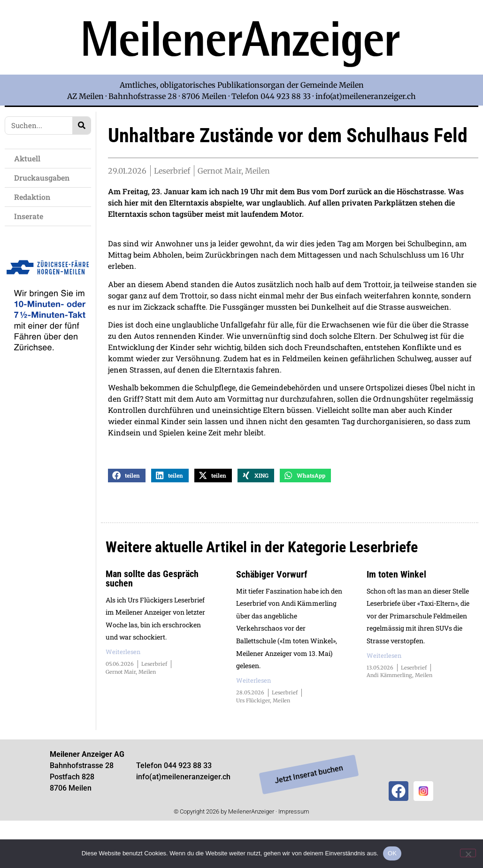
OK (392, 853)
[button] (127, 512)
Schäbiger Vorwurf (272, 611)
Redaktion (34, 197)
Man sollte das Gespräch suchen (152, 615)
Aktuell (30, 158)
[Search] (81, 126)
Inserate (31, 216)
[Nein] (468, 853)
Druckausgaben (42, 178)
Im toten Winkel (396, 611)
